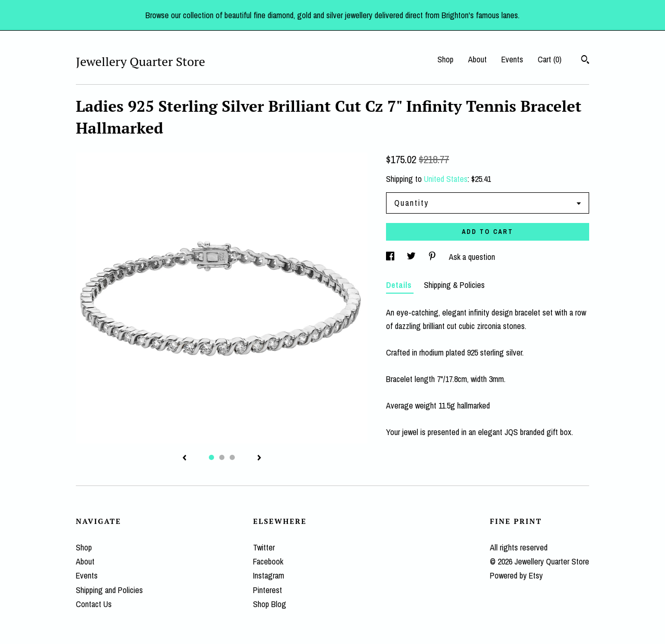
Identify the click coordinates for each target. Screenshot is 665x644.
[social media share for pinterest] (433, 257)
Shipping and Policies (109, 590)
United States (446, 179)
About (477, 59)
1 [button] (211, 457)
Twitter (264, 547)
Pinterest (268, 590)
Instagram (269, 575)
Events (512, 59)
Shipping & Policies (454, 285)
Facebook (268, 561)
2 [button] (222, 457)
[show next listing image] (259, 458)
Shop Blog (270, 604)
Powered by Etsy (516, 575)
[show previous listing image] (184, 458)
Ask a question (472, 257)
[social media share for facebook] (391, 257)
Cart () (550, 59)
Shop (445, 59)
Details (400, 285)
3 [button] (232, 457)
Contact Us (94, 604)
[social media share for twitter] (412, 257)
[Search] (585, 61)
